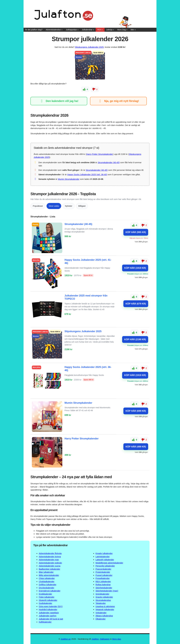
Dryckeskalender (47, 588)
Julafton (95, 639)
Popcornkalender (103, 569)
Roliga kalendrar (103, 585)
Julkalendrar (87, 30)
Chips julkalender (47, 578)
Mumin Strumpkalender (69, 179)
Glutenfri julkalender (48, 600)
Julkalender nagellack (49, 612)
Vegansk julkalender (105, 609)
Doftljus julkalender (48, 585)
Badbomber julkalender (49, 569)
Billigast (82, 206)
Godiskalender (45, 603)
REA (99, 30)
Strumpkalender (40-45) (109, 162)
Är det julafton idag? (34, 30)
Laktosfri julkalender (105, 560)
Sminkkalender (102, 594)
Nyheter (69, 206)
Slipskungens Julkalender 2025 (89, 47)
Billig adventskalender (49, 575)
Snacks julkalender (104, 597)
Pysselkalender (103, 578)
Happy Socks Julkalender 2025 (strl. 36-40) (87, 174)
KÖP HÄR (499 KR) (136, 446)
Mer (132, 30)
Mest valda (54, 206)
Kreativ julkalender (104, 553)
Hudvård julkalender (48, 609)
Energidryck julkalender (50, 591)
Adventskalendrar (53, 30)
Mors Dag (122, 30)
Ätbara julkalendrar (104, 616)
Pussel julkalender (104, 575)
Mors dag (117, 639)
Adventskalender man (49, 560)
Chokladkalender (47, 581)
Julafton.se (66, 639)
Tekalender (101, 603)
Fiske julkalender (47, 597)
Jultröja (109, 30)
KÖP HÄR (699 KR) (136, 411)
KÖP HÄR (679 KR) (136, 304)
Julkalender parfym (48, 616)
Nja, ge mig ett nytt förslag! (118, 101)
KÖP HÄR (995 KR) (136, 232)
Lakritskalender (103, 556)
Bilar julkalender (46, 572)
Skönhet (79, 57)
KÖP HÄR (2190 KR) (135, 339)
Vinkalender (101, 612)
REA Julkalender (103, 581)
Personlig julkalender (105, 566)
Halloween (105, 639)
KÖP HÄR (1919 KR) (135, 268)
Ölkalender (101, 619)
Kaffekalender (45, 622)
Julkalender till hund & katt (51, 619)
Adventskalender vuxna (50, 566)
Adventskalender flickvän (50, 553)
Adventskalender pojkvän (50, 563)
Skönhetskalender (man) (107, 591)
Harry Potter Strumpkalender (100, 154)
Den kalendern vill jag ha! (59, 101)
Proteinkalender (103, 572)
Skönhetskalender (104, 588)
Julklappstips (71, 30)
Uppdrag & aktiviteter (105, 606)
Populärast (38, 206)
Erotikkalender (45, 594)
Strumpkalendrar (103, 600)
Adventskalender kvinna (50, 556)
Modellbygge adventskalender (109, 563)
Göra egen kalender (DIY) (51, 606)
